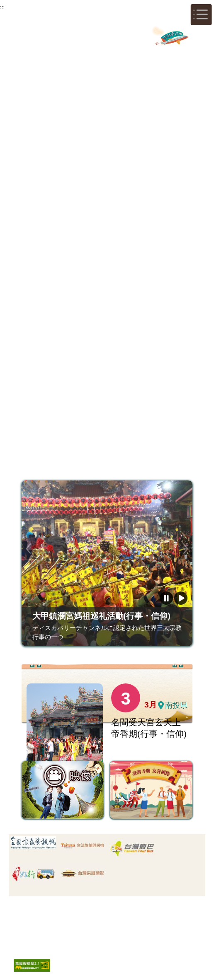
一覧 (170, 742)
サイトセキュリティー (63, 918)
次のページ (185, 549)
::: (2, 7)
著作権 (106, 918)
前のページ (29, 549)
